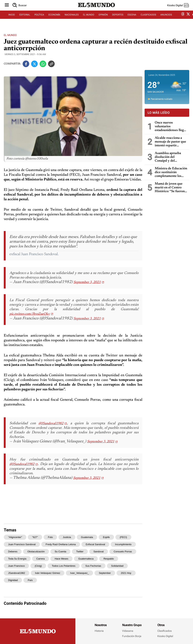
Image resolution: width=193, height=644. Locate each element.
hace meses (61, 559)
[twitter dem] (188, 18)
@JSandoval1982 (51, 424)
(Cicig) (38, 566)
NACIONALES (72, 18)
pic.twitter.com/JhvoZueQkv (30, 314)
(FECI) (123, 537)
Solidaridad (117, 566)
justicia (67, 537)
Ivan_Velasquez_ (79, 573)
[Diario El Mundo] (96, 10)
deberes (13, 552)
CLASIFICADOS (148, 18)
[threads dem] (183, 18)
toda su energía (17, 559)
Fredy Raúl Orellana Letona (61, 544)
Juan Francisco (16, 566)
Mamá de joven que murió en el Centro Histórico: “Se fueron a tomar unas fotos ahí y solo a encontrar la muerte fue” (171, 188)
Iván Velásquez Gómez (48, 573)
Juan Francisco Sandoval (22, 544)
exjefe (106, 537)
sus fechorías (93, 566)
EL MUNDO (89, 18)
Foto (50, 537)
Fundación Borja (132, 636)
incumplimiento (123, 544)
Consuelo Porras (123, 552)
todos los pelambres (64, 566)
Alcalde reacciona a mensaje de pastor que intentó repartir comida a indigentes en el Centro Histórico (171, 142)
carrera (41, 559)
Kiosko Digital (165, 636)
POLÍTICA (39, 18)
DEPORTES (118, 18)
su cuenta (60, 552)
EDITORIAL (25, 18)
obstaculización (36, 552)
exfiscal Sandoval (95, 544)
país (30, 580)
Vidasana (128, 631)
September (105, 573)
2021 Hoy (126, 573)
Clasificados (165, 631)
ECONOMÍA (54, 18)
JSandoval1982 (17, 573)
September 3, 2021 (87, 282)
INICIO (12, 18)
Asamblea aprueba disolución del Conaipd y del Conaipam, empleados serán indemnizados (170, 157)
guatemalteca (86, 559)
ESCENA (132, 18)
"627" (35, 537)
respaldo (109, 559)
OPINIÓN (103, 18)
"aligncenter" (15, 537)
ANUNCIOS (166, 18)
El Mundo (10, 35)
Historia (99, 631)
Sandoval (99, 552)
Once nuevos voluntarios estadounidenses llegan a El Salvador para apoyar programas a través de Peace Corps (171, 127)
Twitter (80, 552)
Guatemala (87, 537)
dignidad (13, 580)
